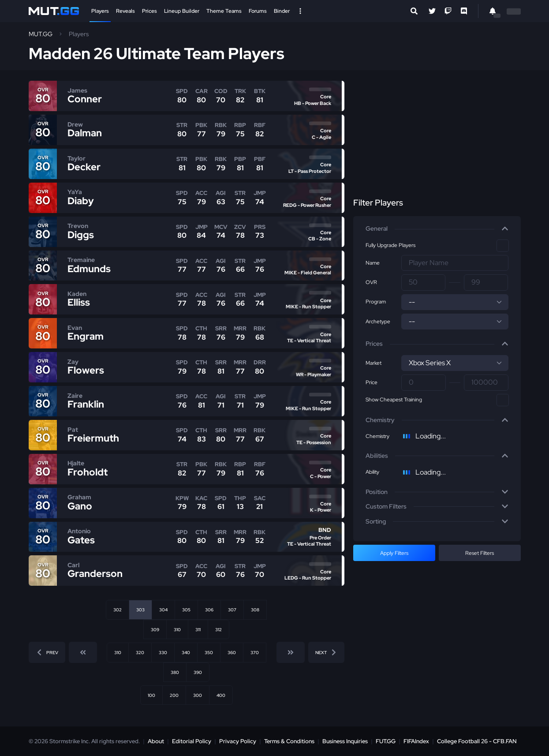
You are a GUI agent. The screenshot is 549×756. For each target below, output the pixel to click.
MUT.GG (41, 34)
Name (373, 263)
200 (174, 695)
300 (198, 695)
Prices (149, 11)
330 (163, 652)
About (156, 741)
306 (209, 610)
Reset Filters (480, 553)
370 (255, 652)
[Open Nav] (300, 11)
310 (177, 629)
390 (198, 672)
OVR (371, 282)
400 (221, 695)
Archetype (378, 322)
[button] (437, 229)
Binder (282, 11)
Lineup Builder (182, 11)
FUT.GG (386, 741)
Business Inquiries (345, 741)
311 (198, 629)
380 (175, 672)
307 (232, 610)
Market (373, 363)
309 (155, 629)
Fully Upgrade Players (390, 245)
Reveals (125, 11)
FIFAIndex (416, 741)
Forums (258, 11)
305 (186, 610)
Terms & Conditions (289, 741)
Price (372, 382)
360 (232, 652)
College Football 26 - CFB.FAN (477, 741)
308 (255, 610)
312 (218, 629)
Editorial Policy (192, 741)
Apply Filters (394, 553)
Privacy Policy (238, 741)
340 (186, 652)
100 (151, 695)
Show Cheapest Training (394, 400)
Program (376, 302)
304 (163, 610)
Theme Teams (224, 11)
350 (209, 652)
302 (118, 610)
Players (100, 11)
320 (140, 652)
